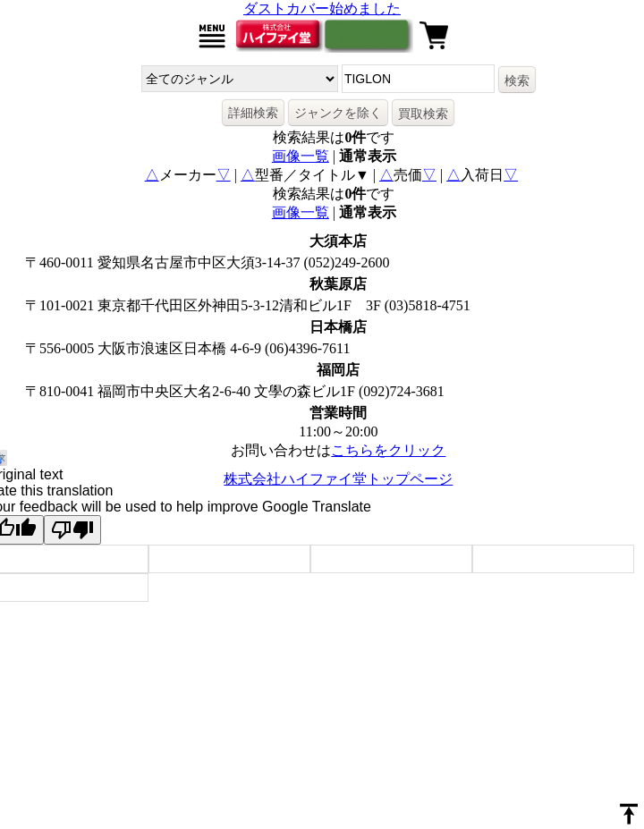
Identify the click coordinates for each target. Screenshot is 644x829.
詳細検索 (253, 113)
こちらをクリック (388, 450)
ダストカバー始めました (322, 8)
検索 (517, 80)
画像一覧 (301, 156)
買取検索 (423, 114)
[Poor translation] (72, 530)
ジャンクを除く (338, 113)
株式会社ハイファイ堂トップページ (338, 479)
